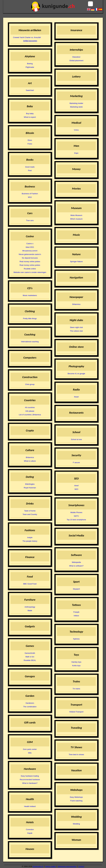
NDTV (76, 516)
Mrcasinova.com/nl (30, 251)
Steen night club (76, 327)
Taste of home (30, 511)
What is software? (76, 566)
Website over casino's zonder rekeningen (30, 272)
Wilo (30, 753)
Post (30, 170)
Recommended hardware (30, 780)
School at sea (76, 439)
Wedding (76, 824)
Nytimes (76, 639)
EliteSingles (30, 484)
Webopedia (76, 562)
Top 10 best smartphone (76, 520)
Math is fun (30, 657)
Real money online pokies (30, 262)
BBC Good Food (30, 584)
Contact (81, 866)
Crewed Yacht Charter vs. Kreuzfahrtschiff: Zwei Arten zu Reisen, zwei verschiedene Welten (26, 37)
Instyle (30, 537)
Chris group (30, 384)
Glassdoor (76, 57)
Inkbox (76, 616)
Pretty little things (30, 318)
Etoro (30, 140)
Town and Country (30, 514)
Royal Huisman (30, 488)
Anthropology (30, 607)
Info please (30, 411)
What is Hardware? (30, 783)
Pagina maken (51, 866)
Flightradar (30, 67)
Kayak (30, 833)
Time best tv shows (76, 755)
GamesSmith (30, 653)
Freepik (76, 612)
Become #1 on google (76, 374)
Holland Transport (76, 712)
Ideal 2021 (30, 247)
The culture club (76, 331)
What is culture (30, 461)
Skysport (76, 589)
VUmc (76, 130)
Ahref (76, 486)
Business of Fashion (30, 194)
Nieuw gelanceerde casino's (30, 254)
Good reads (30, 167)
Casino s (30, 244)
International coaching (30, 342)
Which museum (76, 219)
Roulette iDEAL (30, 660)
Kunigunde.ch (38, 866)
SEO (76, 489)
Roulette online (30, 269)
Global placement (76, 61)
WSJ (30, 197)
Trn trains (76, 689)
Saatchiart (30, 90)
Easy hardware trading (30, 776)
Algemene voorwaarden (67, 866)
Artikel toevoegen (30, 41)
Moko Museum (76, 215)
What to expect (30, 117)
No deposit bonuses (30, 258)
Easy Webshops (76, 797)
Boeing (30, 64)
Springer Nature (76, 262)
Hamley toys (76, 662)
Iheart (76, 397)
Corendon (30, 829)
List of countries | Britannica (30, 415)
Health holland (30, 806)
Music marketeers (30, 295)
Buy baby (30, 113)
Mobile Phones (76, 512)
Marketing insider (76, 103)
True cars (30, 220)
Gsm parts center (30, 749)
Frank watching (76, 801)
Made (30, 611)
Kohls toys (76, 666)
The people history (30, 541)
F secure (76, 462)
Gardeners (30, 703)
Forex (30, 144)
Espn (76, 153)
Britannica (30, 457)
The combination (30, 707)
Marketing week (76, 107)
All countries (30, 407)
